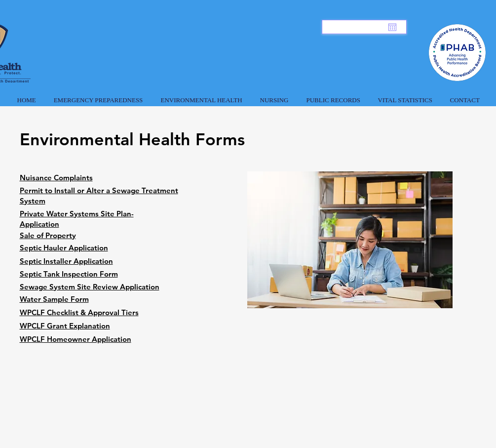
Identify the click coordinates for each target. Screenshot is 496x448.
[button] (98, 96)
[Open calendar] (392, 27)
